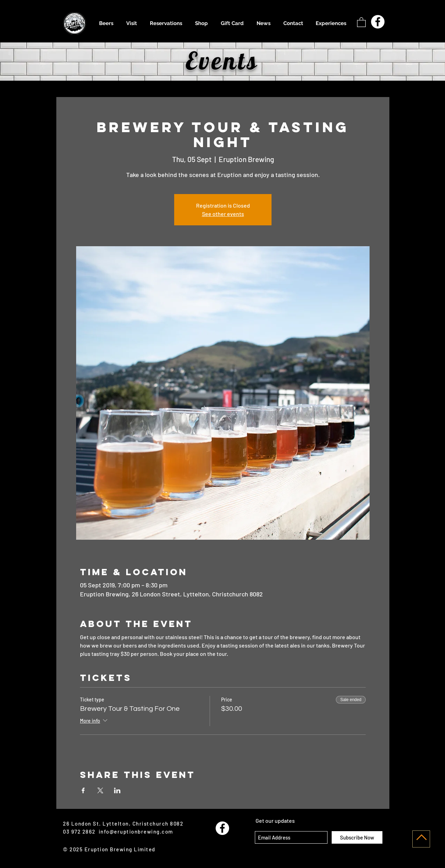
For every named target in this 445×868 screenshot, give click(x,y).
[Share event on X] (100, 790)
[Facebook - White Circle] (378, 22)
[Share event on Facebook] (83, 790)
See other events (223, 214)
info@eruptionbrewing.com (136, 831)
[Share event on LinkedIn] (117, 790)
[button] (361, 22)
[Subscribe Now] (357, 837)
